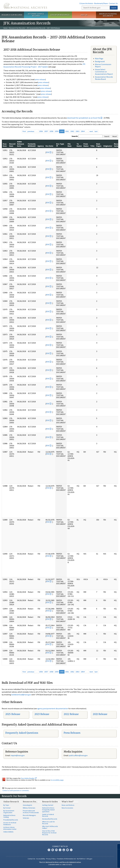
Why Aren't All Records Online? (50, 827)
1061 (67, 131)
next (91, 131)
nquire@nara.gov (18, 755)
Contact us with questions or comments (16, 790)
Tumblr (60, 850)
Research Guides (50, 802)
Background (100, 61)
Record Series (117, 145)
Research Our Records (12, 15)
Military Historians (29, 808)
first (24, 131)
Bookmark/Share (101, 3)
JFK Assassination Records (36, 28)
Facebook (49, 850)
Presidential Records (11, 820)
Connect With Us (60, 846)
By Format (7, 808)
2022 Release (71, 714)
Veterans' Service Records (36, 15)
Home (6, 28)
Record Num (12, 145)
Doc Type (60, 145)
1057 (46, 131)
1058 (51, 131)
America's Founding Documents (108, 15)
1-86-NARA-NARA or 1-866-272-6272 (60, 865)
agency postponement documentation (53, 708)
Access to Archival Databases (10, 824)
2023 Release (42, 714)
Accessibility (41, 859)
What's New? (68, 802)
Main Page (99, 59)
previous (31, 131)
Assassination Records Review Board (104, 78)
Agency (41, 146)
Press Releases (72, 733)
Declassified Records (50, 819)
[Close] (117, 846)
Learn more (99, 864)
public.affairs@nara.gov (78, 755)
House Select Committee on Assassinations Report (104, 72)
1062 (72, 131)
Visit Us (84, 15)
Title (92, 146)
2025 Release (13, 714)
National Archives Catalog (9, 816)
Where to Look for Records (49, 823)
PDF (48, 152)
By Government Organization (9, 812)
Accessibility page (57, 780)
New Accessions (67, 808)
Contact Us (113, 3)
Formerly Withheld (32, 145)
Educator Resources (60, 15)
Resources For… (30, 802)
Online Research (11, 802)
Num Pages (99, 145)
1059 (57, 131)
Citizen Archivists (86, 3)
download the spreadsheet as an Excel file (84, 118)
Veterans (26, 818)
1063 (77, 131)
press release (40, 79)
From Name (86, 145)
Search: (75, 136)
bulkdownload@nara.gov (21, 695)
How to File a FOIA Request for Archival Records (49, 833)
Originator (108, 146)
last (96, 131)
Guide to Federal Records (48, 815)
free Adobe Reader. (29, 778)
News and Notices (68, 805)
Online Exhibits (8, 832)
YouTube (64, 850)
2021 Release (100, 714)
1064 (83, 131)
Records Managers (29, 815)
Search (114, 8)
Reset (115, 136)
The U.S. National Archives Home (25, 6)
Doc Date (49, 146)
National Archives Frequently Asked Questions (48, 810)
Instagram (56, 850)
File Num (70, 145)
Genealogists (27, 805)
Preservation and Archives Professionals (31, 812)
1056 (41, 131)
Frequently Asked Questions (22, 733)
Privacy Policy (51, 859)
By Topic (6, 805)
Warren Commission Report (103, 65)
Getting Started (48, 805)
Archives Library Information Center (10, 828)
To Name (79, 145)
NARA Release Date (21, 144)
